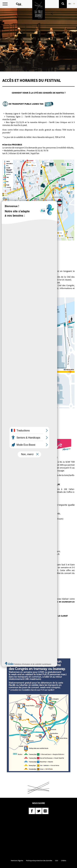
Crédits (64, 861)
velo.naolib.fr (28, 291)
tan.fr (5, 153)
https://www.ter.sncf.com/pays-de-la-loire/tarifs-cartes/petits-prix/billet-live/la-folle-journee (38, 477)
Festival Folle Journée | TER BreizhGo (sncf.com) (41, 519)
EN (70, 4)
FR (74, 4)
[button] (63, 4)
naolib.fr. (56, 554)
